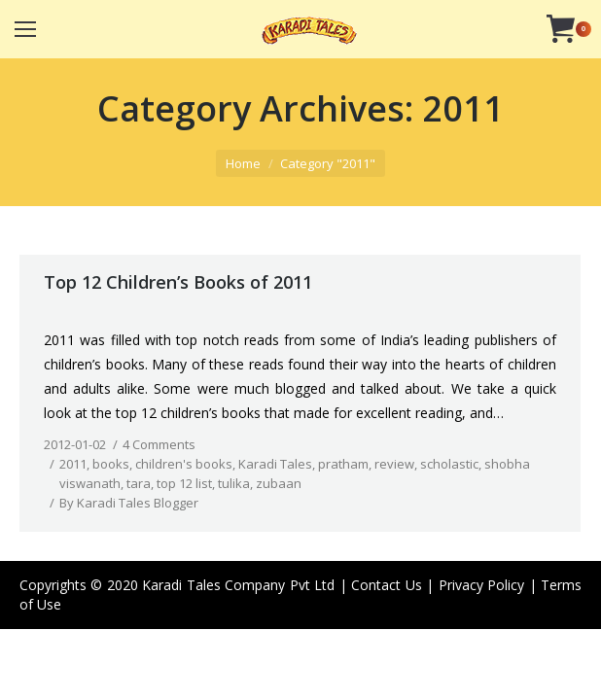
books (111, 464)
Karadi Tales (275, 464)
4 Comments (159, 444)
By (129, 503)
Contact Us (386, 585)
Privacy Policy (481, 585)
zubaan (279, 483)
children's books (184, 464)
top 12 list (184, 483)
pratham (343, 464)
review (394, 464)
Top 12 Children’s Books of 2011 (178, 282)
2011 (73, 464)
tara (139, 483)
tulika (234, 483)
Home (243, 163)
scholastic (449, 464)
